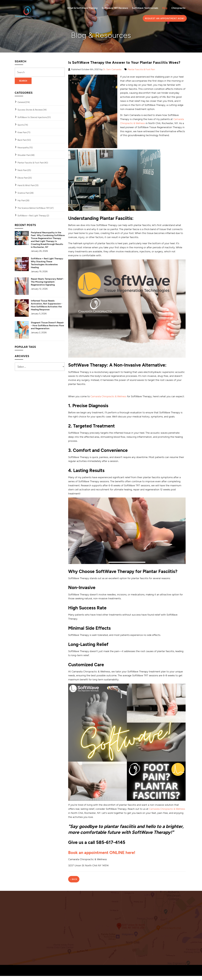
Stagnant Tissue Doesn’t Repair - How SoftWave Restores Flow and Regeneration (47, 325)
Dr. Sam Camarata (112, 69)
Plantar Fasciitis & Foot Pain (141, 69)
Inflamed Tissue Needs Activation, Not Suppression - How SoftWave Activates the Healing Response (47, 305)
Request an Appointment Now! (165, 18)
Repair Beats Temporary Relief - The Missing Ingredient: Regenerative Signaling (47, 282)
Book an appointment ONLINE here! (105, 856)
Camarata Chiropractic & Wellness (110, 396)
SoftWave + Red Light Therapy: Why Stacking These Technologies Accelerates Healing (47, 263)
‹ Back (74, 883)
